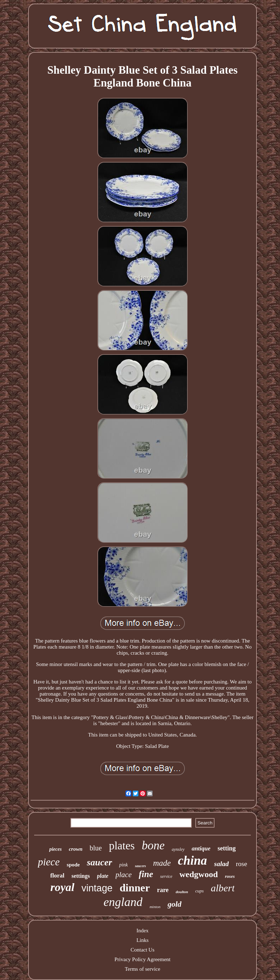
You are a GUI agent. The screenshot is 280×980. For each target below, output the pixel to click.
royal (63, 887)
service (166, 876)
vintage (97, 888)
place (124, 875)
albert (223, 888)
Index (142, 931)
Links (142, 940)
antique (201, 848)
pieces (55, 849)
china (192, 861)
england (123, 902)
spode (73, 865)
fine (146, 874)
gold (175, 904)
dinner (135, 888)
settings (81, 876)
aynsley (178, 849)
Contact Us (142, 950)
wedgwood (199, 874)
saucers (140, 866)
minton (155, 907)
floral (57, 876)
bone (153, 845)
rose (242, 864)
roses (230, 876)
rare (163, 890)
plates (122, 846)
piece (49, 862)
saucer (99, 862)
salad (221, 864)
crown (75, 849)
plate (103, 876)
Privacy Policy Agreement (142, 959)
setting (227, 848)
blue (96, 848)
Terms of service (143, 969)
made (162, 863)
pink (123, 865)
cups (200, 891)
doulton (182, 892)
